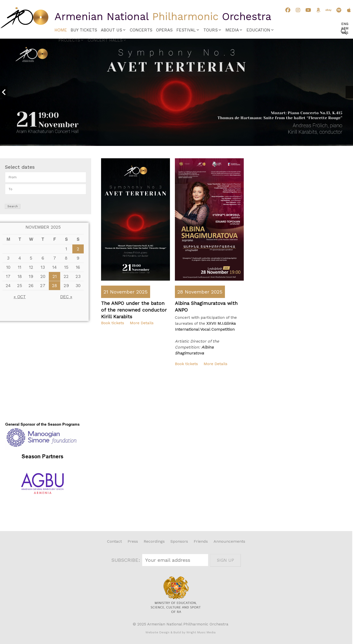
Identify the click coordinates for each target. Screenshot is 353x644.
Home (61, 30)
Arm (345, 28)
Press (133, 541)
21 (55, 276)
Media (232, 30)
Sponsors (179, 541)
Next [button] (349, 92)
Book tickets (113, 323)
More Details (142, 323)
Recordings (154, 541)
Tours (211, 30)
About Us (111, 30)
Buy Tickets (84, 30)
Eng (345, 24)
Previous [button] (4, 92)
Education (258, 30)
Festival (186, 30)
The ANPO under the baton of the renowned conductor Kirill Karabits (134, 310)
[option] (176, 92)
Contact (114, 541)
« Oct (20, 297)
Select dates (20, 167)
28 (54, 286)
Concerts (141, 30)
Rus (345, 33)
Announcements (229, 541)
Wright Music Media (201, 632)
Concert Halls (105, 40)
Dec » (66, 297)
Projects (69, 40)
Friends (201, 541)
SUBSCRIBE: (126, 560)
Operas (164, 30)
